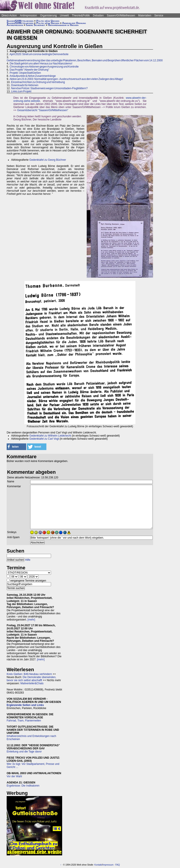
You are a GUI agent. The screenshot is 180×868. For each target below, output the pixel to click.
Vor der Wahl (14, 776)
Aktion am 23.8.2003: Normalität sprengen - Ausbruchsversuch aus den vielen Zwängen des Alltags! (66, 79)
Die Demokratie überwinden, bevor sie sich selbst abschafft (31, 679)
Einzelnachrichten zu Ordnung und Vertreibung (38, 82)
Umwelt (64, 15)
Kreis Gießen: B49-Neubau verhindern (29, 674)
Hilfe (28, 560)
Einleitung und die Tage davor (24, 752)
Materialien (145, 15)
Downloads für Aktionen (25, 85)
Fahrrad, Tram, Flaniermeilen (24, 721)
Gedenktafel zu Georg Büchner (48, 160)
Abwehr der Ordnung (74, 23)
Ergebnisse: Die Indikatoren (23, 786)
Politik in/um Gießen (48, 21)
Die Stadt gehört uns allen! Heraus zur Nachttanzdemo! (41, 64)
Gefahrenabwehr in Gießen (63, 25)
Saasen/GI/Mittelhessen (121, 15)
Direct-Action (9, 15)
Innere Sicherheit (36, 25)
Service (159, 15)
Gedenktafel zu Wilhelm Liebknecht (50, 436)
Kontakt (98, 865)
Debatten (98, 15)
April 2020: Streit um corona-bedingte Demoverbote (39, 54)
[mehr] (31, 620)
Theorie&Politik (81, 15)
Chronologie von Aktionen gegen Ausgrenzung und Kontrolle (44, 67)
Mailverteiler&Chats (32, 683)
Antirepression (29, 15)
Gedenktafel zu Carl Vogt (44, 439)
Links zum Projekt (21, 91)
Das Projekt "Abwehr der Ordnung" (29, 70)
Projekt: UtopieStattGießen (25, 73)
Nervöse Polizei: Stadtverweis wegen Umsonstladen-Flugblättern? (49, 88)
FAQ (118, 865)
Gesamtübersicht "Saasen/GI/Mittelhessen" (43, 110)
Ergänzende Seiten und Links (25, 705)
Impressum (108, 865)
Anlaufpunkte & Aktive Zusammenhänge (33, 76)
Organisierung (48, 15)
